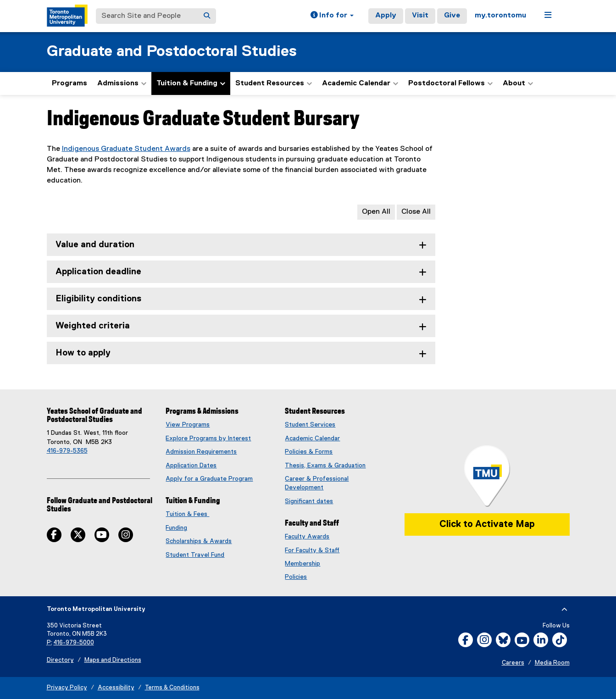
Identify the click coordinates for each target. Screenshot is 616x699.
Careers (513, 663)
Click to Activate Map (487, 524)
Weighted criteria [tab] (93, 326)
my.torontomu (500, 16)
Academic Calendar (312, 438)
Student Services (310, 425)
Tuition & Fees (187, 514)
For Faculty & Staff (312, 550)
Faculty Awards (307, 537)
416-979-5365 (67, 451)
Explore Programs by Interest (208, 438)
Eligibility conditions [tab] (98, 299)
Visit (420, 16)
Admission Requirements (201, 452)
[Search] (207, 16)
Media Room (552, 663)
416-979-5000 (74, 643)
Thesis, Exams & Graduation (325, 466)
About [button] (518, 83)
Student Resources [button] (274, 83)
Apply (386, 16)
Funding (176, 528)
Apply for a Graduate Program (209, 479)
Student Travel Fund (195, 555)
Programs (69, 83)
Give (452, 16)
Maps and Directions (113, 660)
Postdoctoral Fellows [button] (450, 83)
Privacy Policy (67, 688)
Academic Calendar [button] (360, 83)
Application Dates (191, 466)
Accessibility (116, 688)
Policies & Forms (309, 452)
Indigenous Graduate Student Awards (126, 149)
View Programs (188, 425)
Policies (296, 577)
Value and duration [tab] (95, 245)
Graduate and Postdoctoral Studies (172, 52)
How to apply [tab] (83, 353)
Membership (302, 564)
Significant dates (309, 501)
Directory (60, 660)
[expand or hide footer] (564, 610)
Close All (416, 212)
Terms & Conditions (172, 688)
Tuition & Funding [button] (191, 83)
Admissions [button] (122, 83)
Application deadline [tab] (98, 272)
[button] (332, 16)
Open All (376, 212)
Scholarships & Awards (199, 541)
